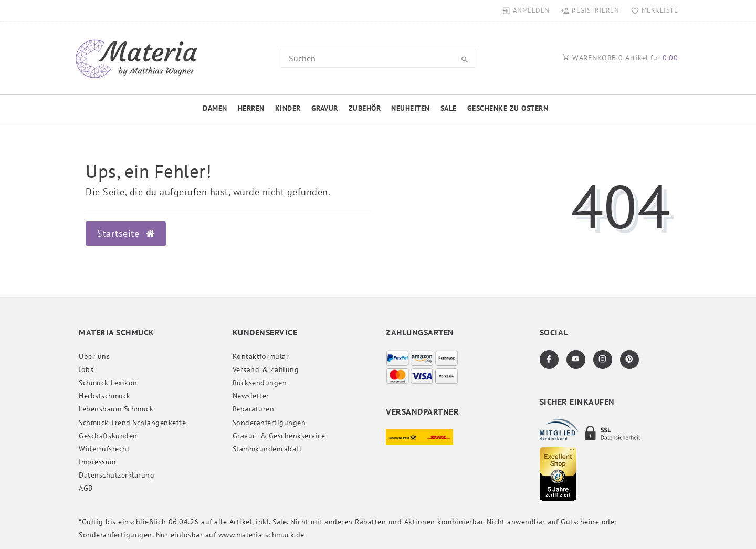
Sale (449, 108)
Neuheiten (411, 108)
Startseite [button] (126, 233)
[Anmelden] (526, 10)
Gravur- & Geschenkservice (279, 436)
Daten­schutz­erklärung (117, 475)
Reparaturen (254, 409)
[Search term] (378, 58)
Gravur (325, 108)
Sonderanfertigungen (269, 423)
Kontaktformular (261, 356)
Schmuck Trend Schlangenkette (132, 423)
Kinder (288, 108)
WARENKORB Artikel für (620, 58)
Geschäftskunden (108, 436)
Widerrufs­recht (104, 449)
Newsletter (251, 396)
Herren (251, 108)
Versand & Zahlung (266, 369)
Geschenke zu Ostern (508, 108)
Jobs (86, 369)
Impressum (97, 462)
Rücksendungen (260, 383)
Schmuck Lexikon (108, 383)
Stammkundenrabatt (267, 449)
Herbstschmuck (105, 396)
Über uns (94, 356)
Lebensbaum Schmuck (116, 409)
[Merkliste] (652, 10)
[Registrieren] (590, 10)
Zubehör (365, 108)
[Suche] (465, 60)
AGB (86, 488)
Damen (215, 108)
